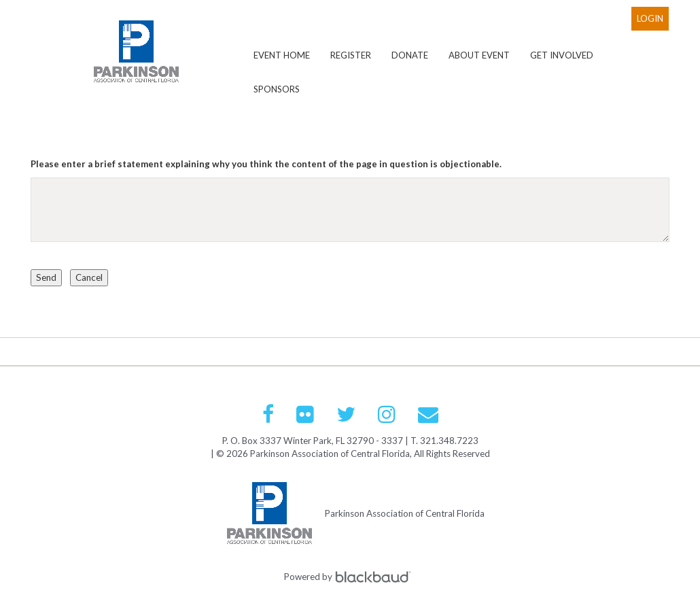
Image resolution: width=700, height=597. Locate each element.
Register (351, 55)
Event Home (282, 55)
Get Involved (562, 55)
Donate (410, 55)
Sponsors (277, 89)
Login (650, 18)
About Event (479, 55)
